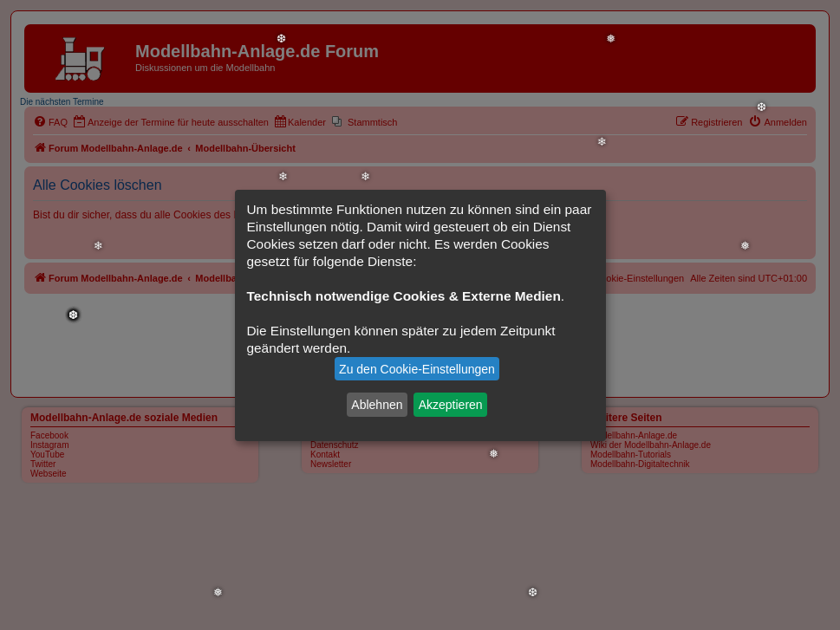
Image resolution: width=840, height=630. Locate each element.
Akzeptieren (451, 405)
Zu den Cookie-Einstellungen (417, 369)
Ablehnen (377, 405)
